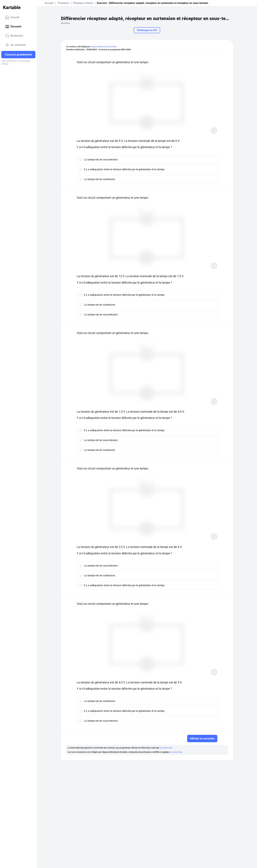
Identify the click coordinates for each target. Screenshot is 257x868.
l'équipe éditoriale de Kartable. (104, 47)
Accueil (12, 17)
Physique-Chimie (83, 3)
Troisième (63, 3)
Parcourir (13, 27)
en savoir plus (166, 748)
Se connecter (16, 45)
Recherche (14, 36)
